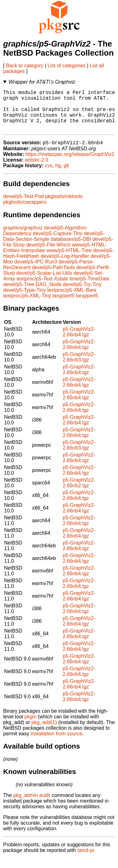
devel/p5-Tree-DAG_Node (32, 294)
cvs (49, 175)
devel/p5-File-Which (48, 254)
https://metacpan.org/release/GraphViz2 (70, 164)
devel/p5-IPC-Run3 (36, 271)
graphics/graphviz (23, 238)
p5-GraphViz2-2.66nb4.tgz (79, 342)
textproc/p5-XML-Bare (72, 300)
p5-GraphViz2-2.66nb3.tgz (79, 367)
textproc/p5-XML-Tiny (27, 305)
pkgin (31, 726)
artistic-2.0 (37, 170)
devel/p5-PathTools (53, 277)
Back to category (25, 66)
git (66, 175)
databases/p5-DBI (71, 249)
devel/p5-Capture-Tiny (58, 243)
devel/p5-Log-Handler (65, 266)
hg (58, 175)
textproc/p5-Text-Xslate (42, 288)
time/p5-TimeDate (90, 288)
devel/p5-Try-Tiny (82, 294)
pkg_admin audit (32, 805)
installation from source (56, 743)
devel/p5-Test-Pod (23, 206)
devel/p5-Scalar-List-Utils (44, 283)
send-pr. (87, 860)
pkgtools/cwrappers (25, 212)
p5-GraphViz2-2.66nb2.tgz (79, 492)
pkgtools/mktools (64, 206)
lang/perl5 (64, 305)
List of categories (67, 66)
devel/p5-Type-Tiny (24, 300)
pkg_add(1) (44, 732)
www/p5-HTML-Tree (69, 260)
